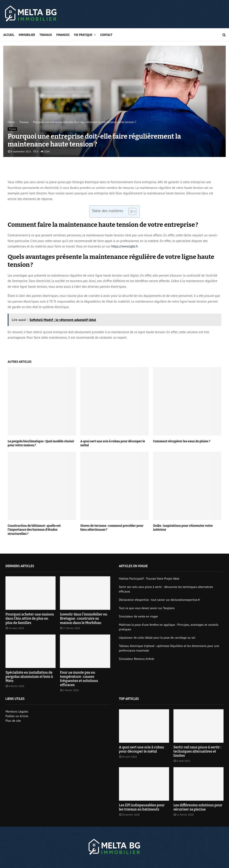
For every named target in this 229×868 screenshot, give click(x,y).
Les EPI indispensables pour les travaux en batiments (142, 807)
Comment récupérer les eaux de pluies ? (182, 441)
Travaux (46, 35)
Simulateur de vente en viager (139, 616)
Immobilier (27, 35)
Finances (63, 35)
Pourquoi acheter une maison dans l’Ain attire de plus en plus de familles (30, 618)
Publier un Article (17, 716)
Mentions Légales (17, 711)
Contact (106, 35)
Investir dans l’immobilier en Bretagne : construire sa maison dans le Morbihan (84, 618)
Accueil (9, 35)
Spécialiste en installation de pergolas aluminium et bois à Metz (29, 677)
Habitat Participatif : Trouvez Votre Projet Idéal (149, 579)
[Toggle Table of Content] (130, 211)
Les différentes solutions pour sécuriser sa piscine (198, 807)
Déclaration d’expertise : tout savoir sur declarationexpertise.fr (160, 600)
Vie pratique (83, 35)
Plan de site (13, 721)
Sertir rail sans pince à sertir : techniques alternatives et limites (197, 751)
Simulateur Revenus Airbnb (137, 659)
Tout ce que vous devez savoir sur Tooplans (147, 608)
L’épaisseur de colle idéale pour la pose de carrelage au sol (157, 638)
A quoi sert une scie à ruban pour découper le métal (142, 749)
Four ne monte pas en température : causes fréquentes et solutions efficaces (79, 679)
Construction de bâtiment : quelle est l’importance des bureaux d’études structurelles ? (34, 530)
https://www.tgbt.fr (125, 246)
